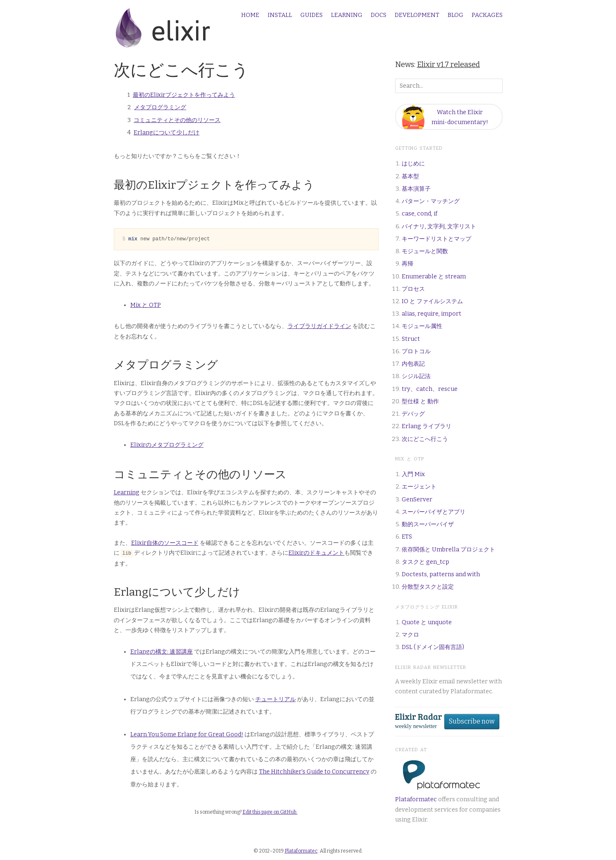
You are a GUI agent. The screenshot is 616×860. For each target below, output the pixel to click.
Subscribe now (472, 721)
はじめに (413, 164)
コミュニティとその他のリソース (177, 120)
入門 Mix (413, 474)
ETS (407, 537)
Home (250, 15)
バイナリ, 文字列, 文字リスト (439, 226)
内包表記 (413, 364)
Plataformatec (416, 799)
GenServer (417, 499)
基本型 (410, 176)
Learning (347, 15)
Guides (312, 15)
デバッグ (413, 414)
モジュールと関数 (425, 251)
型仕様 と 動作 (420, 401)
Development (417, 15)
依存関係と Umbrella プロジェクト (448, 550)
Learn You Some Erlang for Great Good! (187, 734)
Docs (379, 15)
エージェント (419, 487)
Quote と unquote (427, 622)
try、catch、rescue (430, 389)
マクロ (410, 635)
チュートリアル (276, 699)
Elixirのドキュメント (316, 553)
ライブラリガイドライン (319, 326)
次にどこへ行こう (425, 439)
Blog (455, 15)
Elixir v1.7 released (448, 65)
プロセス (413, 289)
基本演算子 (416, 189)
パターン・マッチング (431, 201)
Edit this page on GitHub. (270, 812)
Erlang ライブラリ (427, 426)
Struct (411, 339)
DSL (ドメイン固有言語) (433, 647)
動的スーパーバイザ (428, 524)
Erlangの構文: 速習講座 (162, 651)
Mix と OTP (146, 305)
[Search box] (449, 86)
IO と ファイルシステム (432, 301)
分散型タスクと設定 (428, 587)
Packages (487, 15)
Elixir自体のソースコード (165, 543)
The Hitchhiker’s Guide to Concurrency (314, 771)
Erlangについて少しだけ (167, 133)
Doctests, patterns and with (441, 574)
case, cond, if (419, 214)
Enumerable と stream (434, 277)
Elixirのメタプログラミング (167, 445)
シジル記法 (416, 376)
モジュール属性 (422, 326)
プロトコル (416, 351)
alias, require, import (431, 314)
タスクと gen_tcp (425, 562)
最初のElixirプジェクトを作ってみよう (184, 95)
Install (280, 15)
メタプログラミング (160, 107)
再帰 (407, 264)
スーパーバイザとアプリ (434, 512)
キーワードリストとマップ (436, 239)
